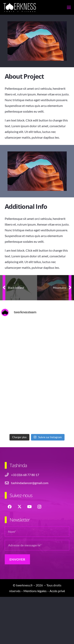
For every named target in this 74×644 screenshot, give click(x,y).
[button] (69, 7)
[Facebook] (10, 507)
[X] (20, 507)
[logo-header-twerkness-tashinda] (21, 7)
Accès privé (57, 591)
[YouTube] (29, 507)
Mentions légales (35, 591)
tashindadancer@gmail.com (30, 483)
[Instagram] (39, 507)
